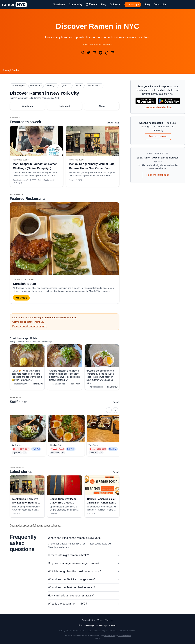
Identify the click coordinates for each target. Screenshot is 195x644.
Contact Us (160, 4)
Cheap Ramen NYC (70, 544)
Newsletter (59, 4)
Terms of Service (105, 620)
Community (76, 4)
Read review (38, 384)
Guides (115, 4)
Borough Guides (12, 70)
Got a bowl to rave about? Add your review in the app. (35, 525)
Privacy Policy (88, 620)
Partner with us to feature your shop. (30, 326)
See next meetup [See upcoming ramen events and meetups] (158, 136)
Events (110, 122)
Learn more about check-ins (98, 44)
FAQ (147, 4)
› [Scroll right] (117, 411)
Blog (103, 4)
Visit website (21, 298)
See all (116, 402)
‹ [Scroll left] (110, 411)
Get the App (133, 5)
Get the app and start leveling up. (28, 322)
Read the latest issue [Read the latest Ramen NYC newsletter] (158, 175)
